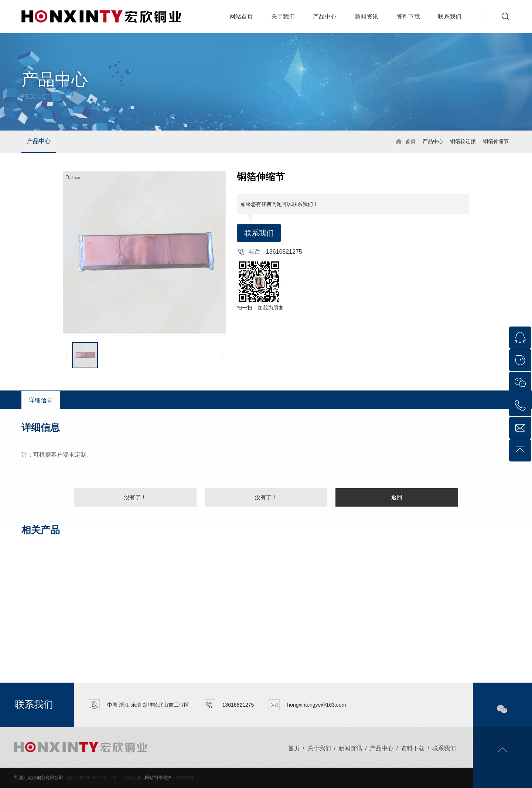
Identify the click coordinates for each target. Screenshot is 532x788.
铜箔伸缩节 (496, 141)
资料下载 (408, 16)
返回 (397, 497)
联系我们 (450, 16)
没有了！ (135, 497)
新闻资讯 (366, 16)
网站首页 (241, 16)
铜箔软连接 (463, 141)
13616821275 (284, 252)
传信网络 (185, 778)
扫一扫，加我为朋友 (260, 308)
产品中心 (325, 16)
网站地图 (132, 778)
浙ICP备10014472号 (87, 778)
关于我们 (283, 16)
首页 (410, 141)
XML (115, 778)
